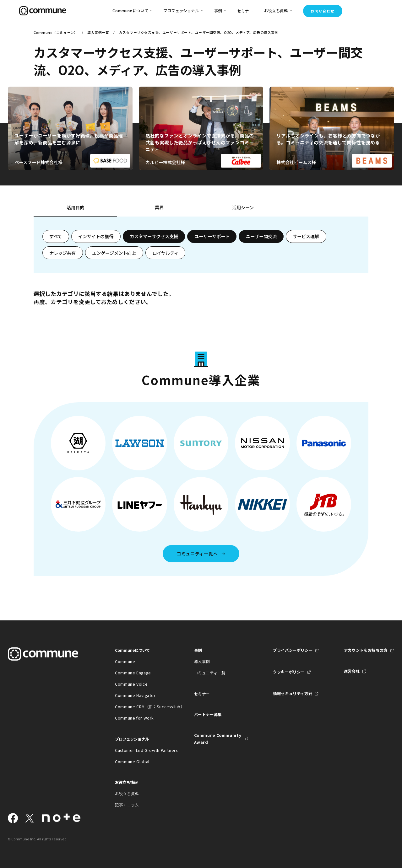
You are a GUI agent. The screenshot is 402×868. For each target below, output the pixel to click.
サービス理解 (306, 236)
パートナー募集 (208, 715)
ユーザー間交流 (261, 236)
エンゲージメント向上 (114, 253)
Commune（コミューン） (56, 32)
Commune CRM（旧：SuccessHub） (142, 707)
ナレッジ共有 (62, 253)
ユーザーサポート (212, 236)
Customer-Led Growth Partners (142, 750)
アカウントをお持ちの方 (366, 650)
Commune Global (132, 762)
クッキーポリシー (289, 672)
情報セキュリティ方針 (293, 694)
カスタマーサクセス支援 (154, 236)
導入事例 (202, 662)
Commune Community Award (218, 739)
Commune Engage (133, 673)
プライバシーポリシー (293, 650)
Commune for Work (134, 718)
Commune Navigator (135, 695)
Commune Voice (131, 684)
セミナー (245, 11)
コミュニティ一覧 (210, 673)
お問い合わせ (322, 11)
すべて (56, 236)
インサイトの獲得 (96, 236)
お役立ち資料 (127, 794)
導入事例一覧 (98, 32)
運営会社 (352, 671)
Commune (125, 662)
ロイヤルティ (165, 253)
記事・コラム (127, 805)
